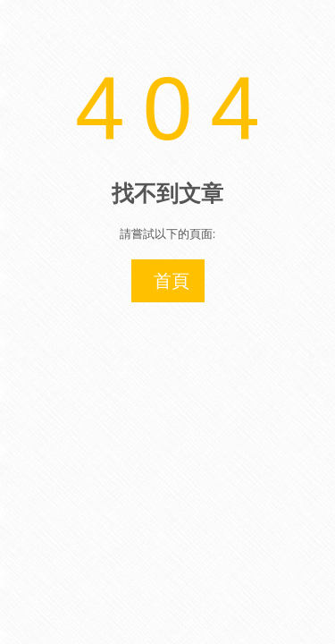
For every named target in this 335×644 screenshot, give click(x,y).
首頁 (172, 281)
